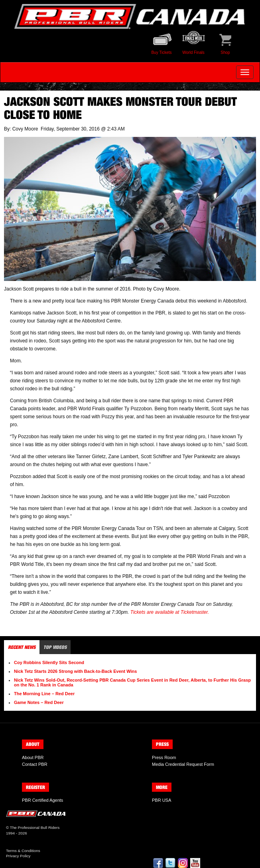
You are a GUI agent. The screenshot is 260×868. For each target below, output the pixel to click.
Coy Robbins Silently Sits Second (49, 662)
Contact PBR (35, 764)
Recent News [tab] (22, 647)
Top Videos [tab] (55, 647)
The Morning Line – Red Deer (44, 694)
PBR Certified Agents (42, 800)
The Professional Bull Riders (35, 827)
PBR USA (162, 800)
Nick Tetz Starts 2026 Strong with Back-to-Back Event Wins (75, 671)
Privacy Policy (18, 856)
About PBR (33, 757)
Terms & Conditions (23, 851)
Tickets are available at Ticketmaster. (170, 612)
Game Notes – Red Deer (39, 702)
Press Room (164, 757)
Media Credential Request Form (183, 764)
